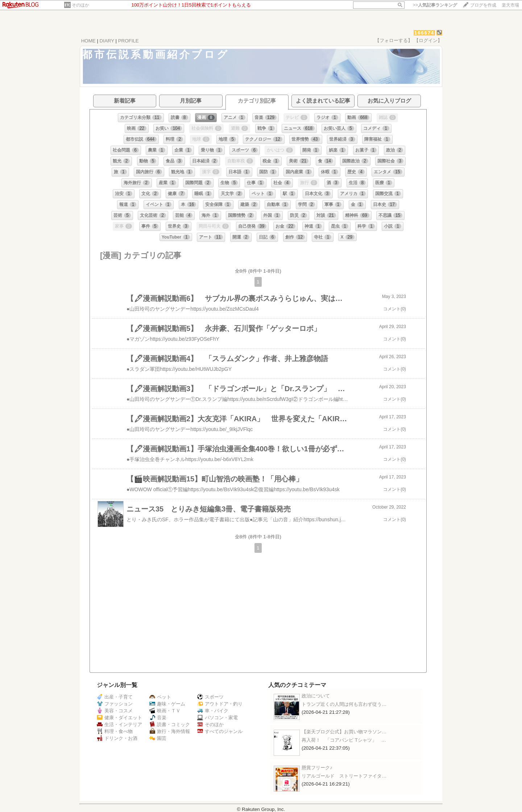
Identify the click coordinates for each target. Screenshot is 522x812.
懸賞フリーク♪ (317, 768)
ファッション (115, 704)
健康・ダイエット (119, 718)
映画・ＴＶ (165, 711)
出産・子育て (115, 697)
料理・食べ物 (115, 731)
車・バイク (213, 711)
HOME (88, 41)
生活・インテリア (119, 724)
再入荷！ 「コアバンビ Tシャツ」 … (344, 740)
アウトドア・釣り (220, 704)
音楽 (158, 718)
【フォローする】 (394, 40)
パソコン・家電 (217, 718)
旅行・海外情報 (170, 731)
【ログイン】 (428, 40)
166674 (424, 33)
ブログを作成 (483, 5)
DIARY (107, 41)
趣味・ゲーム (167, 704)
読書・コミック (170, 724)
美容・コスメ (115, 711)
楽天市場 (510, 5)
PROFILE (129, 41)
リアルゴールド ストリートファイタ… (344, 776)
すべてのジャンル (220, 731)
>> (435, 5)
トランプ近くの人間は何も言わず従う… (344, 704)
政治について (316, 696)
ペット (160, 697)
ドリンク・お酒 (117, 738)
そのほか (80, 5)
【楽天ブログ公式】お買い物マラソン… (344, 732)
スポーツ (210, 697)
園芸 (158, 738)
